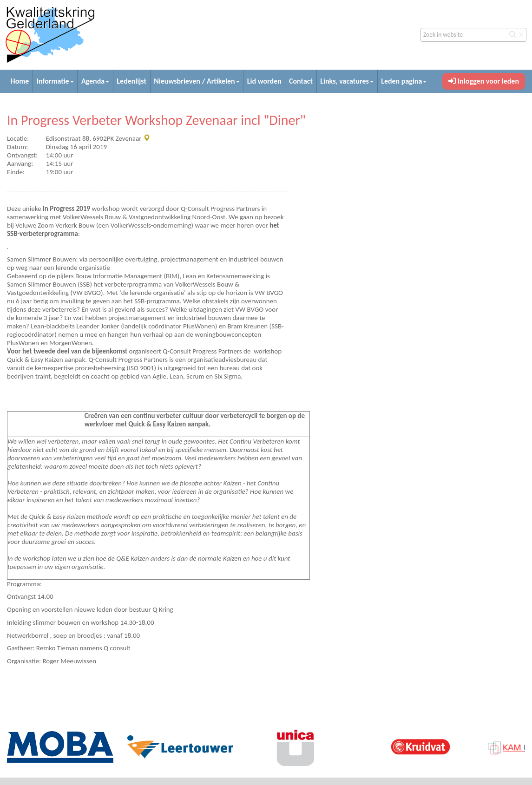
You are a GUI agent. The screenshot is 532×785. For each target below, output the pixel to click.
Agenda (95, 81)
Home (20, 81)
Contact (301, 81)
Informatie (55, 81)
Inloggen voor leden (484, 81)
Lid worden (264, 81)
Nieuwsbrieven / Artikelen (197, 81)
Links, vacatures (347, 81)
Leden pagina (404, 81)
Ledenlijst (131, 81)
